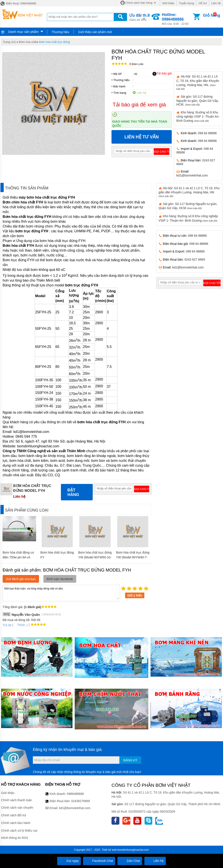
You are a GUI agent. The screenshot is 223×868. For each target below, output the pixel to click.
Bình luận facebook (60, 579)
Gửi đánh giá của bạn (21, 579)
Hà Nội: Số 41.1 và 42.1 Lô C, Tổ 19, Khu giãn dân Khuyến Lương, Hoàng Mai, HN (189, 192)
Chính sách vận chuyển (17, 808)
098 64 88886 (207, 133)
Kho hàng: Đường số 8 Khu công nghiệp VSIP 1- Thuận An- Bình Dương (198, 116)
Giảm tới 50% (139, 17)
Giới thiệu (168, 3)
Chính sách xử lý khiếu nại (19, 831)
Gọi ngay (69, 861)
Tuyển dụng (187, 3)
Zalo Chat (130, 861)
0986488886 (75, 794)
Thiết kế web (109, 850)
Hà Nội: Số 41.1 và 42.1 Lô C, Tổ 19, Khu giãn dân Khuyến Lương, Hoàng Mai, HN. (198, 82)
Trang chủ (9, 42)
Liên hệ (216, 3)
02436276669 (81, 801)
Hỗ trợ (203, 3)
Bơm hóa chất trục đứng (54, 42)
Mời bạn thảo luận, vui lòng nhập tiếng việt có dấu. (61, 593)
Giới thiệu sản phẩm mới (95, 32)
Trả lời (7, 625)
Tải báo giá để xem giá (139, 105)
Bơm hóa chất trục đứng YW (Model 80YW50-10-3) (95, 557)
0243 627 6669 (195, 259)
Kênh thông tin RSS (15, 838)
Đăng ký (130, 760)
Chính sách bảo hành (16, 823)
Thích (19, 625)
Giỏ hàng (212, 15)
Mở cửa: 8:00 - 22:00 (177, 19)
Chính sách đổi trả (14, 815)
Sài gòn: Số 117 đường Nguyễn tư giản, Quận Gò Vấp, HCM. (198, 101)
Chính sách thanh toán (17, 800)
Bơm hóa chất (28, 42)
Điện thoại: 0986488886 (18, 3)
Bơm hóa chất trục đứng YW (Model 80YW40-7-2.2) (133, 557)
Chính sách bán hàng (139, 3)
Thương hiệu (60, 32)
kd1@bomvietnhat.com (192, 175)
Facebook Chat (99, 861)
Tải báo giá (162, 74)
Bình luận (136, 64)
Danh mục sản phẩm (23, 32)
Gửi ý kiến (135, 595)
